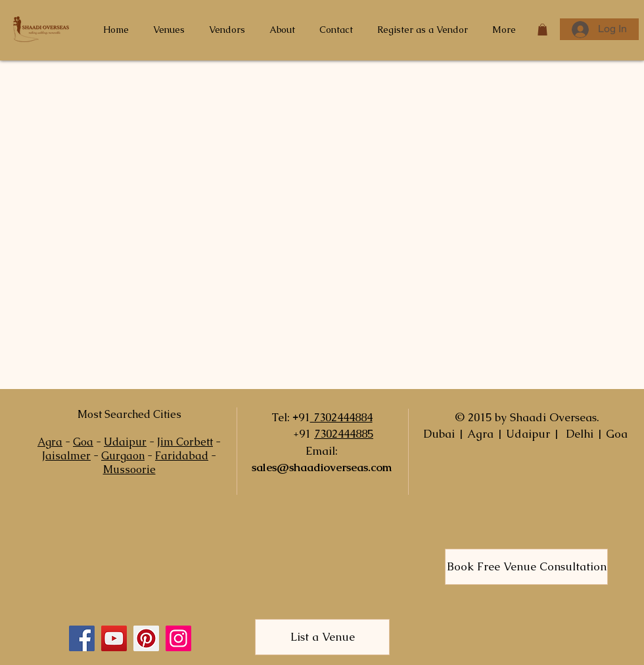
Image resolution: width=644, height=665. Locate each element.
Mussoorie (129, 470)
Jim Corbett (185, 442)
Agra (50, 442)
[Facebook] (82, 638)
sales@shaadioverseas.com (322, 467)
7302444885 (344, 434)
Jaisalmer (66, 456)
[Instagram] (178, 638)
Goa (83, 442)
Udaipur (125, 442)
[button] (542, 30)
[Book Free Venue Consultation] (526, 567)
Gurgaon (123, 456)
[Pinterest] (146, 638)
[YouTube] (114, 638)
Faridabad (182, 456)
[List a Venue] (322, 637)
